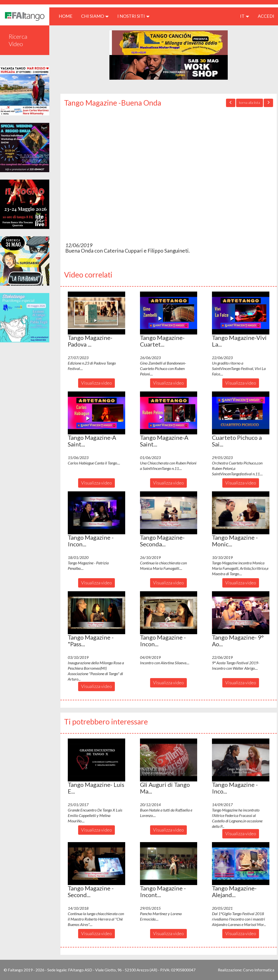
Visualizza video (96, 383)
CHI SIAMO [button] (95, 16)
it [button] (245, 16)
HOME (67, 16)
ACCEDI (266, 16)
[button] (96, 313)
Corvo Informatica (259, 970)
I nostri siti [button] (133, 16)
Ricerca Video (18, 40)
